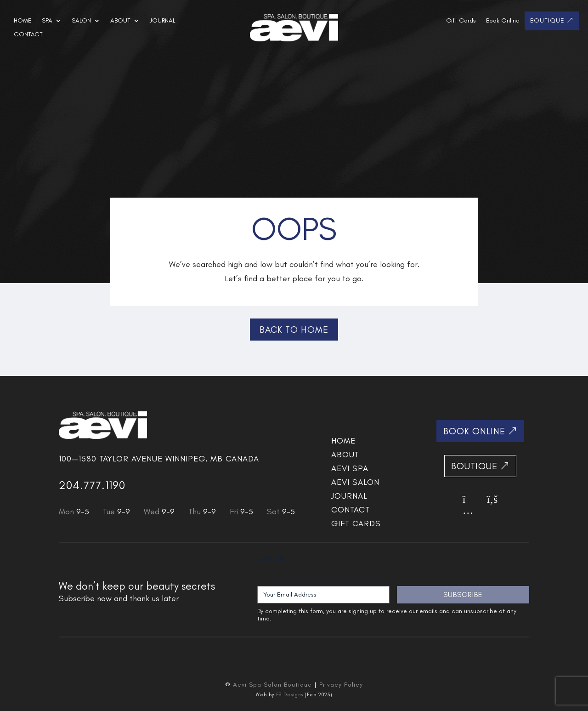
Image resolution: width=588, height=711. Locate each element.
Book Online (503, 21)
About (120, 21)
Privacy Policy (341, 685)
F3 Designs (290, 695)
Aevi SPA (350, 469)
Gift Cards (461, 21)
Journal (163, 21)
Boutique (547, 21)
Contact (28, 35)
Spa (47, 21)
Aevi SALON (355, 483)
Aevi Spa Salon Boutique (272, 685)
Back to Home (294, 330)
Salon (81, 21)
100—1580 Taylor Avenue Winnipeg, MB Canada (159, 459)
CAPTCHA (271, 559)
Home (23, 21)
